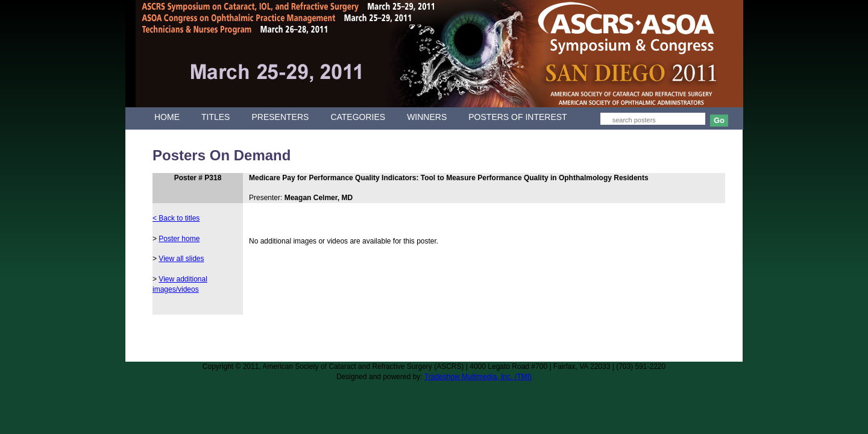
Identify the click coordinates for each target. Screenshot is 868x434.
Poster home (179, 239)
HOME (167, 117)
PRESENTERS (280, 117)
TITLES (215, 117)
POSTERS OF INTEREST (517, 117)
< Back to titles (176, 218)
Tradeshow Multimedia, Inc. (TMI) (478, 377)
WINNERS (427, 117)
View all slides (181, 259)
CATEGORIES (358, 117)
